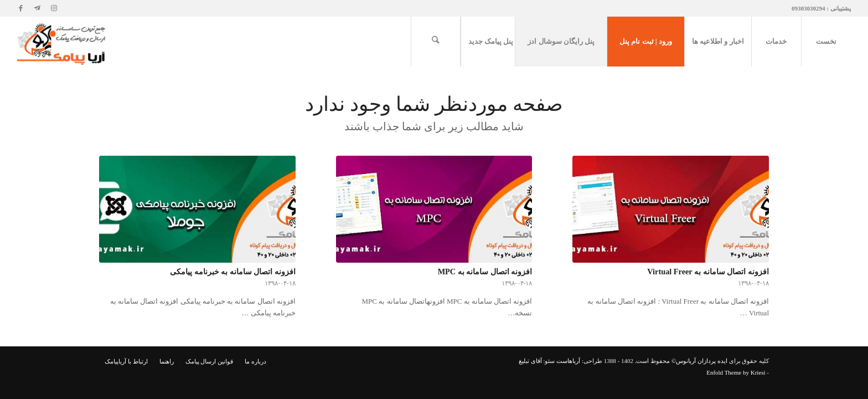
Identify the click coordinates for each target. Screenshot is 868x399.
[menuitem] (826, 42)
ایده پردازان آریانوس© (699, 361)
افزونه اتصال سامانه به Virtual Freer (708, 272)
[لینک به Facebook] (20, 8)
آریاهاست (568, 361)
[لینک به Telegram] (37, 8)
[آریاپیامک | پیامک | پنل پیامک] (63, 42)
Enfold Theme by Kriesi (736, 372)
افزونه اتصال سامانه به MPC (485, 272)
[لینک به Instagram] (54, 8)
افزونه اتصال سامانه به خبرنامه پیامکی (233, 272)
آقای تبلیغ (530, 361)
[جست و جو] (436, 42)
